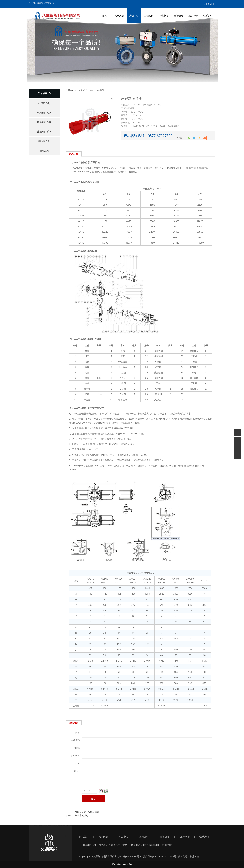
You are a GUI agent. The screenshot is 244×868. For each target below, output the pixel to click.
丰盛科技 (194, 856)
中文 (203, 4)
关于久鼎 (119, 16)
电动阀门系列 (44, 122)
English (211, 4)
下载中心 (164, 16)
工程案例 (149, 16)
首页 (104, 16)
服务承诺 (193, 16)
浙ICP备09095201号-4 (130, 856)
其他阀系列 (44, 141)
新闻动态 (178, 16)
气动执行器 (82, 90)
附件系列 (44, 150)
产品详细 (74, 154)
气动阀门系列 (44, 113)
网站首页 (84, 836)
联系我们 (208, 16)
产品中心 (134, 16)
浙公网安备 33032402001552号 (159, 856)
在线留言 (74, 723)
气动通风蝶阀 (82, 815)
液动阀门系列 (44, 132)
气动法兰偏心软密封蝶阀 (87, 812)
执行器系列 (44, 103)
